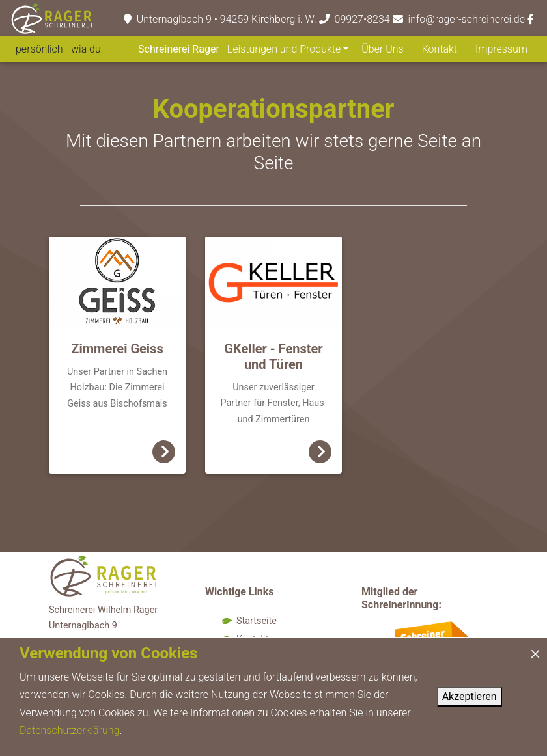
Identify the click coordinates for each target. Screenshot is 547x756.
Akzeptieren (470, 696)
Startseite (257, 621)
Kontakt (440, 49)
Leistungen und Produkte (284, 49)
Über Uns (382, 49)
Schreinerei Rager (179, 49)
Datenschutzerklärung (70, 730)
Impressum (501, 49)
